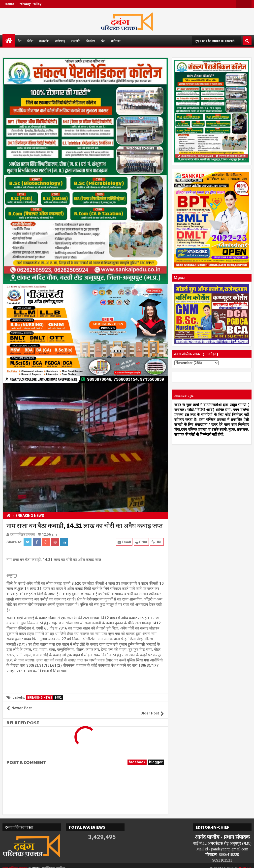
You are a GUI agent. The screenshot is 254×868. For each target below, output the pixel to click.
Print (142, 542)
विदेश (30, 41)
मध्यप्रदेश (44, 41)
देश (20, 41)
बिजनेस (91, 41)
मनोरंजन (116, 41)
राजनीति (76, 41)
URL (157, 542)
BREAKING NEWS (45, 698)
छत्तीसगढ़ (60, 41)
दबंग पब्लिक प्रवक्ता (15, 863)
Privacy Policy (30, 4)
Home (9, 4)
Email (125, 542)
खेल (103, 41)
